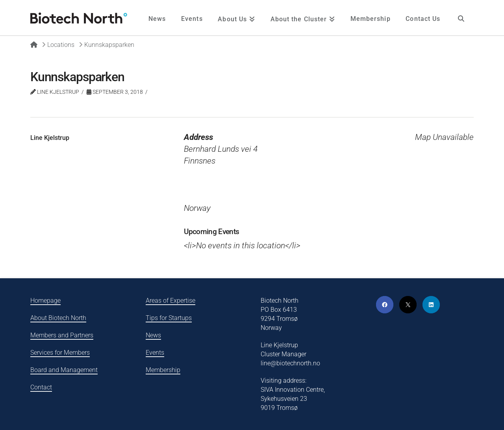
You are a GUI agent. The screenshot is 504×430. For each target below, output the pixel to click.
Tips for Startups (169, 318)
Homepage (45, 301)
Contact (41, 387)
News (153, 335)
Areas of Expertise (170, 301)
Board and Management (64, 370)
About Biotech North (58, 318)
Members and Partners (62, 335)
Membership (163, 370)
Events (155, 353)
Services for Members (60, 353)
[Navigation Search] (461, 18)
